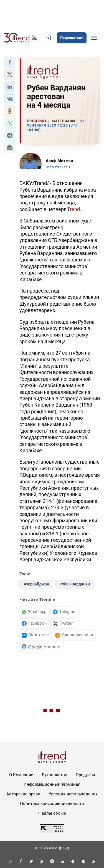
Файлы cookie (52, 813)
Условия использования (73, 794)
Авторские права (23, 794)
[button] (10, 62)
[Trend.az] (21, 38)
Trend (73, 209)
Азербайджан (36, 584)
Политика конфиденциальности (52, 803)
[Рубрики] (94, 38)
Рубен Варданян (75, 584)
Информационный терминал (52, 784)
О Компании (21, 775)
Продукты (85, 775)
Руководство (55, 775)
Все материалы (58, 167)
